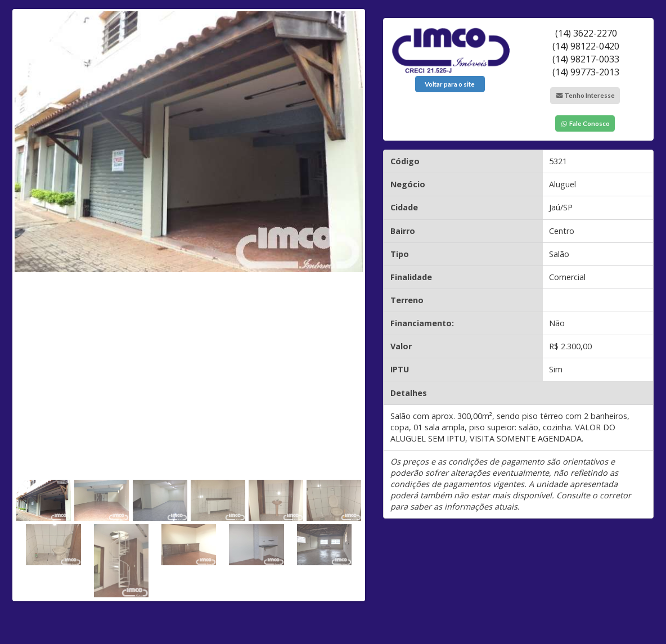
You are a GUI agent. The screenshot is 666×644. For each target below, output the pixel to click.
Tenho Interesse (585, 95)
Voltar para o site (450, 84)
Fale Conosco (585, 123)
